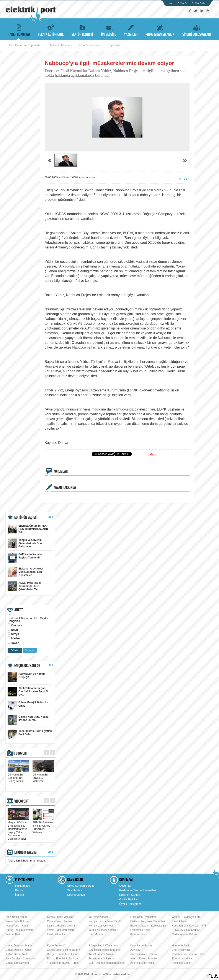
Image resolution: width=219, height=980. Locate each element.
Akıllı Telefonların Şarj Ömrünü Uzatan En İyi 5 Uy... (28, 692)
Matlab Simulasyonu (17, 963)
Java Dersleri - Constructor (21, 959)
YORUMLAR (60, 471)
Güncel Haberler (60, 45)
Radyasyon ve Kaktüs (185, 934)
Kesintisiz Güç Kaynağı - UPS (189, 926)
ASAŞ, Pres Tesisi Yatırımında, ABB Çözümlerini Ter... (24, 586)
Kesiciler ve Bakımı (141, 946)
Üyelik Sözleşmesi (131, 904)
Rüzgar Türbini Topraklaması (64, 954)
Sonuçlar (30, 650)
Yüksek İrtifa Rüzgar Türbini (63, 963)
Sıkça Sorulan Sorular (81, 886)
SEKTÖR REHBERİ (82, 30)
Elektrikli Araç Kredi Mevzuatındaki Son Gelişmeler (25, 572)
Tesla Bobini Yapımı (17, 917)
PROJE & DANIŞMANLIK (160, 30)
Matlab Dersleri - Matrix (19, 946)
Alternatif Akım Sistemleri (145, 954)
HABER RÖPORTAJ (19, 30)
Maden (16, 638)
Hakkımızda (23, 886)
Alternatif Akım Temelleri (144, 959)
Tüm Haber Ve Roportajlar (25, 45)
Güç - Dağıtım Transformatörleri (107, 963)
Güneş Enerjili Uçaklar (60, 917)
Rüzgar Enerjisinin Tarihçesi (63, 959)
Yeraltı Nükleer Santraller (103, 930)
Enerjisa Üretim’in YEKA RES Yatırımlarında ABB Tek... (28, 529)
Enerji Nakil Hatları (183, 959)
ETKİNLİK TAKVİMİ (26, 852)
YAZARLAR (131, 30)
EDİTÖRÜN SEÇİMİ (25, 518)
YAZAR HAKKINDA (65, 487)
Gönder (15, 650)
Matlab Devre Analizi (17, 954)
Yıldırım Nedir (13, 934)
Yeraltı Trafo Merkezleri (60, 930)
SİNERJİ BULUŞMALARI (197, 30)
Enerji (15, 630)
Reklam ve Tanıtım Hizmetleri (138, 890)
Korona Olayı (138, 934)
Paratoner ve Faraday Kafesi (189, 954)
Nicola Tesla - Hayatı (17, 926)
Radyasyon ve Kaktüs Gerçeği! (26, 677)
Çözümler (125, 886)
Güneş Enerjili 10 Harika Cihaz (28, 706)
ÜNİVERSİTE (109, 30)
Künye (19, 890)
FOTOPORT (21, 753)
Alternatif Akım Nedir (142, 963)
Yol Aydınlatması (98, 917)
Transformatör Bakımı (101, 959)
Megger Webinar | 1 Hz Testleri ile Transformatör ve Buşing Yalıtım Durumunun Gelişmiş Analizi (18, 829)
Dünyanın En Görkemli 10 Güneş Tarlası (18, 776)
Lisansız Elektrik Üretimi (61, 926)
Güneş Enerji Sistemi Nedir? (63, 950)
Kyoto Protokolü (56, 946)
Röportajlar (115, 45)
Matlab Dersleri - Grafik (19, 950)
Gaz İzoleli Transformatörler (105, 950)
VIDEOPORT (21, 801)
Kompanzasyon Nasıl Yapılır (105, 921)
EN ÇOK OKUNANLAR (27, 666)
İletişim (20, 895)
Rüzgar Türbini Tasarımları (104, 946)
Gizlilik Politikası (129, 899)
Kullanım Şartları (130, 895)
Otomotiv (17, 625)
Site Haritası (75, 890)
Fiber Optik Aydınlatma (143, 917)
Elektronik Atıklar (57, 934)
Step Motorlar (96, 934)
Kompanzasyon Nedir (101, 926)
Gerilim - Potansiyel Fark (186, 917)
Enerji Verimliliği (181, 950)
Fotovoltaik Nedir (140, 930)
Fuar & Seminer (89, 45)
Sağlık (15, 643)
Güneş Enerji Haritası (59, 921)
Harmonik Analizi (182, 946)
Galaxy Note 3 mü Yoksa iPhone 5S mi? (28, 720)
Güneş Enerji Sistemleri (19, 930)
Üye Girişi (200, 3)
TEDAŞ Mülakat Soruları (186, 930)
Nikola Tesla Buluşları (18, 921)
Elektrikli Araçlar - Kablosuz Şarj (149, 926)
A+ (187, 178)
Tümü (50, 517)
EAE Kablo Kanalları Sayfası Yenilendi (25, 558)
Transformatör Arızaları (102, 954)
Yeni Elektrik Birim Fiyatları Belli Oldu (30, 734)
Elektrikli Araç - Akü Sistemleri (148, 921)
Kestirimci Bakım (182, 963)
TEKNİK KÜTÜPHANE (51, 30)
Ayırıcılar (135, 950)
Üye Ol (184, 3)
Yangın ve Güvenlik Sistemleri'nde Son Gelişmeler (25, 543)
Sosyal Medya (76, 895)
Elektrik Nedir (180, 921)
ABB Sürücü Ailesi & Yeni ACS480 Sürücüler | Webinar (43, 826)
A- (180, 179)
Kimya (15, 634)
